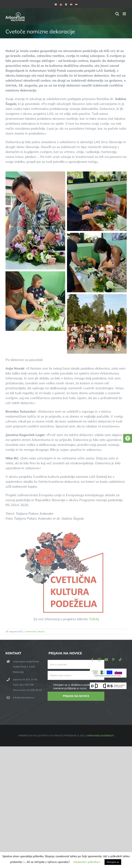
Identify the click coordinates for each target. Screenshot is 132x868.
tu (24, 862)
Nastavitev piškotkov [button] (87, 862)
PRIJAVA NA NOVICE (76, 696)
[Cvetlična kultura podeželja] (66, 533)
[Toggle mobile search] (117, 14)
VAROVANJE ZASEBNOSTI (100, 736)
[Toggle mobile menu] (125, 14)
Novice (41, 631)
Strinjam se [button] (113, 862)
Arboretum (31, 631)
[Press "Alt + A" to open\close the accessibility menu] (128, 438)
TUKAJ (94, 619)
